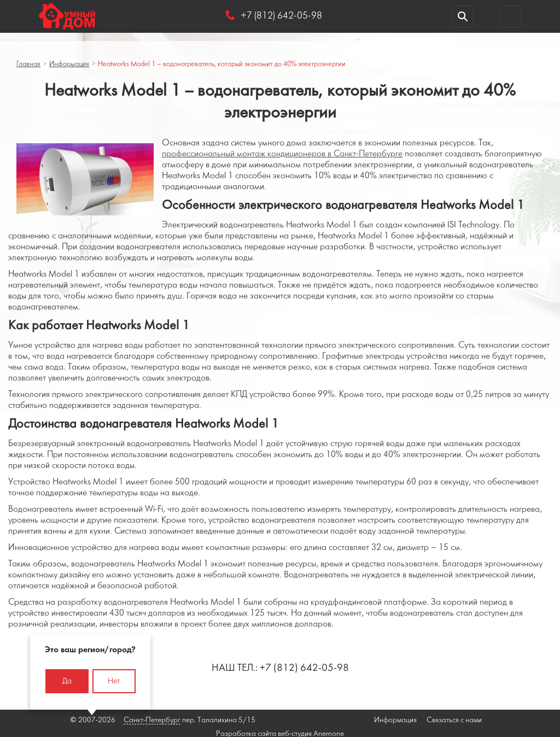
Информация (69, 64)
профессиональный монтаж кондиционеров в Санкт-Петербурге (282, 154)
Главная (28, 64)
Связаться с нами (454, 720)
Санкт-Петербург (152, 720)
